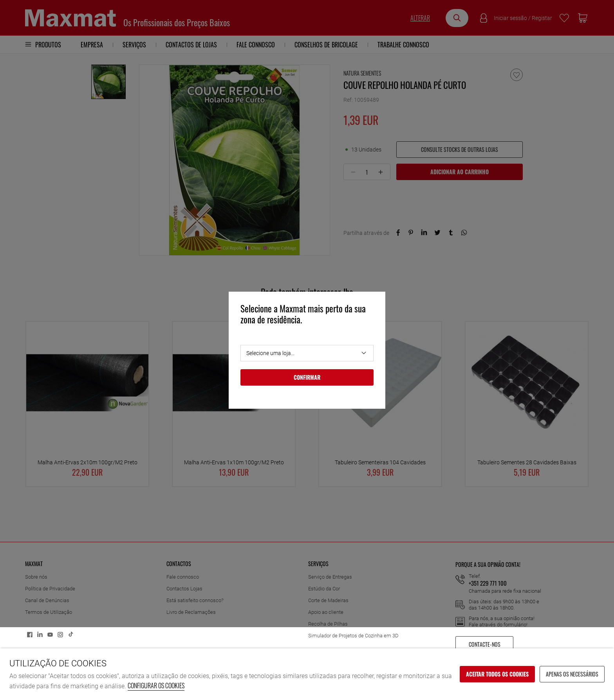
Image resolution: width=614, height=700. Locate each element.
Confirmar (307, 377)
